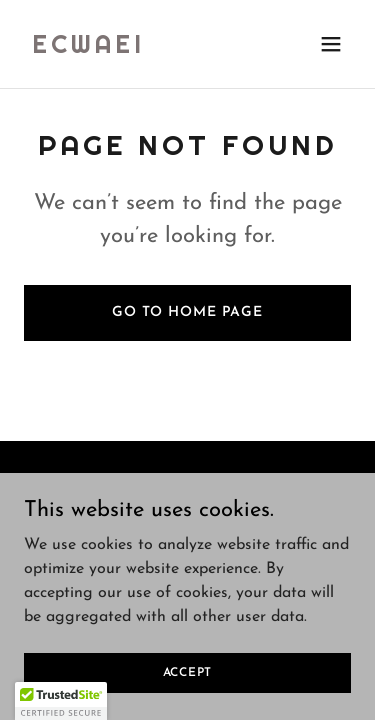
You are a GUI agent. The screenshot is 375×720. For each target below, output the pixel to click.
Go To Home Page (187, 312)
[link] (88, 49)
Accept (188, 672)
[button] (331, 44)
